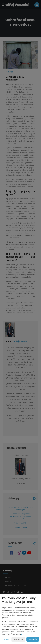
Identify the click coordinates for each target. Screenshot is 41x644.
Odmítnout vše (18, 640)
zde (23, 634)
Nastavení (5, 639)
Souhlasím (33, 639)
